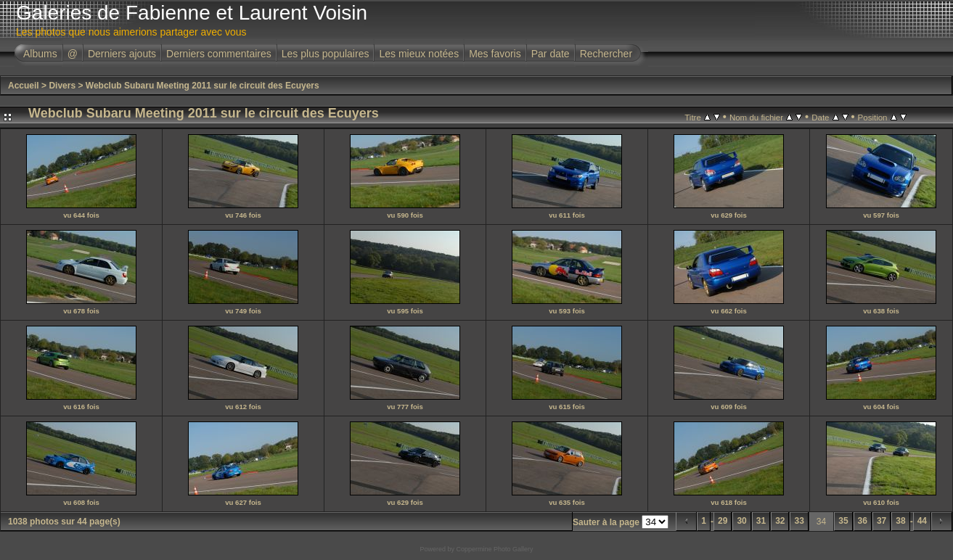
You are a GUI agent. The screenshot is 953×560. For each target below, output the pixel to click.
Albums (40, 54)
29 (723, 521)
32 (780, 521)
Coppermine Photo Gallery (494, 549)
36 (863, 521)
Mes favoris (495, 54)
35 (843, 521)
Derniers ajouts (122, 54)
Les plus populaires (326, 54)
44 (922, 521)
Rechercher (606, 54)
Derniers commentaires (219, 54)
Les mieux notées (419, 54)
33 (799, 521)
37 (882, 521)
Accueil (24, 86)
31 (761, 521)
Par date (551, 54)
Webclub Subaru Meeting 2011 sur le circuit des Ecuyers (203, 86)
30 (741, 521)
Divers (62, 86)
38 (900, 521)
